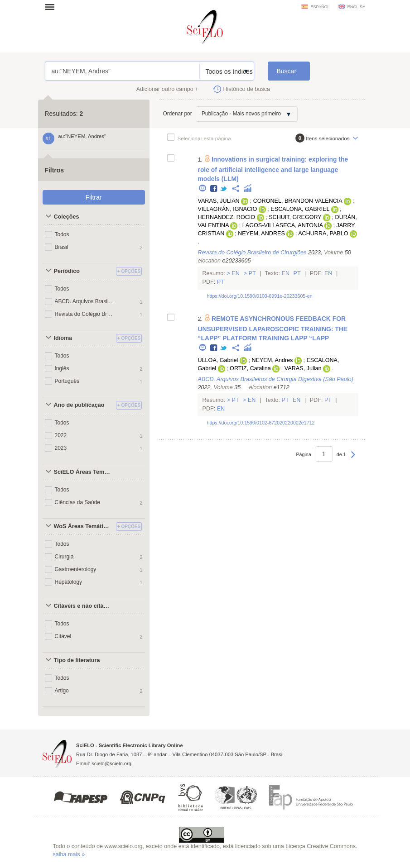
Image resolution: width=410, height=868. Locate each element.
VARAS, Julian (303, 368)
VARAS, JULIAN (218, 201)
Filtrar (94, 197)
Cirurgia (64, 557)
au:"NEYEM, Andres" (123, 71)
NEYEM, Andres (272, 360)
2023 (61, 448)
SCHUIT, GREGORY (295, 217)
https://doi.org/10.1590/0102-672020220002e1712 (260, 423)
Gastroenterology (76, 569)
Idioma (63, 338)
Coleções (67, 217)
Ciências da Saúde (77, 502)
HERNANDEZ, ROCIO (226, 217)
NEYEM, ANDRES (261, 234)
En (236, 273)
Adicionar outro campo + (167, 89)
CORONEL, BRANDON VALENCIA (298, 201)
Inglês (62, 368)
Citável (63, 636)
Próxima (353, 459)
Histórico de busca (247, 89)
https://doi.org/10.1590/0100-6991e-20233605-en (259, 296)
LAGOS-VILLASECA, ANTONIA (283, 225)
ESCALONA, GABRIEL (300, 209)
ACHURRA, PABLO (323, 234)
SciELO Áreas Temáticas (84, 472)
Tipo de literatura (77, 660)
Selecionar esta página (204, 138)
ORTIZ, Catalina (250, 368)
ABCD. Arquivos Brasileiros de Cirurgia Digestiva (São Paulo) (85, 301)
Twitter (224, 189)
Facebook (214, 189)
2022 (61, 435)
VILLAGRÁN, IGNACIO (227, 209)
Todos (62, 234)
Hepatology (69, 582)
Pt (252, 273)
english (357, 7)
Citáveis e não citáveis (84, 606)
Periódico (67, 271)
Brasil (62, 247)
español (320, 7)
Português (67, 381)
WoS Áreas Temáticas (83, 526)
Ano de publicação (79, 405)
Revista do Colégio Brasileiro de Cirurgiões (85, 314)
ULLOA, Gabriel (218, 360)
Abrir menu (53, 7)
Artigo (62, 691)
